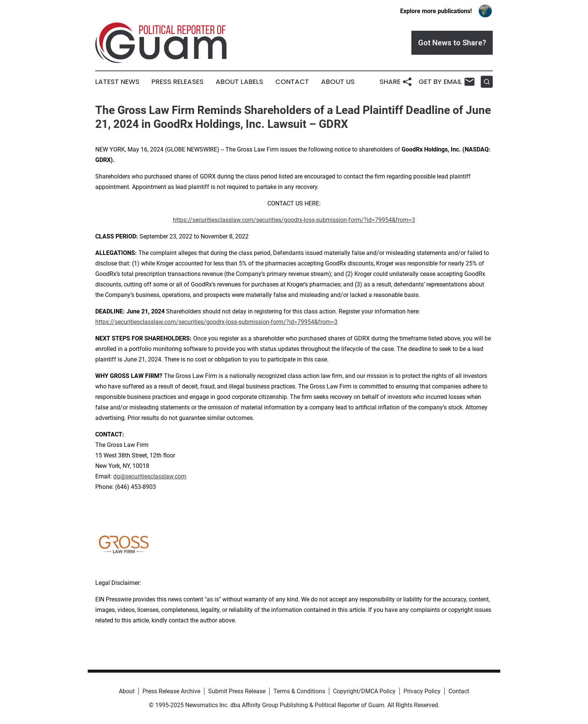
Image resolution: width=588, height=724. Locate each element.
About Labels (239, 82)
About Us (338, 82)
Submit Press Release (237, 691)
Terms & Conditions (299, 691)
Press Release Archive (171, 691)
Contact (292, 82)
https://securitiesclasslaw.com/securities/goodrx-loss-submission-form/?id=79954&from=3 (294, 220)
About (127, 691)
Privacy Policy (422, 691)
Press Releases (178, 82)
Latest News (117, 82)
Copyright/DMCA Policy (364, 691)
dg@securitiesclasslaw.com (150, 476)
